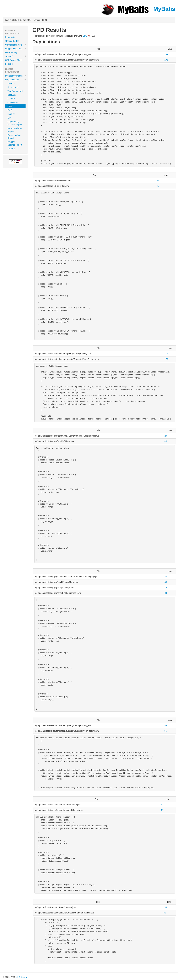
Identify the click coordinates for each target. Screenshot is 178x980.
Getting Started (12, 41)
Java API (16, 56)
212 (165, 907)
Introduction (11, 37)
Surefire (11, 99)
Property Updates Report (15, 143)
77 (158, 186)
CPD (10, 106)
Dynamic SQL (12, 52)
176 (166, 359)
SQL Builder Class (14, 60)
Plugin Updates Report (14, 137)
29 (166, 436)
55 (166, 731)
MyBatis (138, 9)
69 (165, 913)
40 (162, 805)
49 (158, 181)
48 (166, 441)
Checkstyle (12, 103)
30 (166, 577)
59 (166, 725)
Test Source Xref (15, 91)
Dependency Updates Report (15, 123)
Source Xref (13, 87)
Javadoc (11, 83)
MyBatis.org (21, 977)
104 (166, 54)
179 (166, 354)
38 (166, 582)
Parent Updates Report (15, 130)
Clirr (9, 118)
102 (166, 60)
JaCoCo (11, 149)
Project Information (16, 76)
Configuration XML (16, 45)
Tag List (11, 114)
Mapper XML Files (16, 49)
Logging (9, 64)
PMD (10, 110)
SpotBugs (12, 95)
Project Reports (16, 80)
